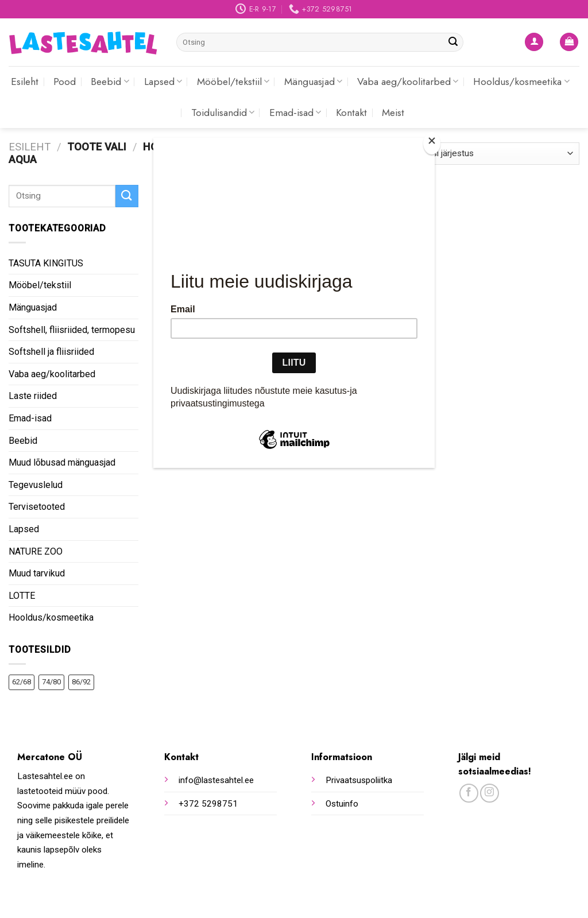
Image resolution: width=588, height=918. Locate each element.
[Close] (432, 143)
